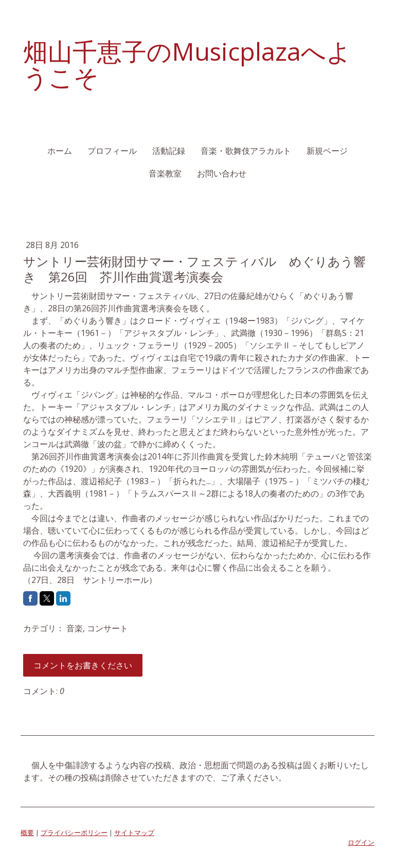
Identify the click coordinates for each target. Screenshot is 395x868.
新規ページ (327, 151)
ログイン (361, 842)
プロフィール (112, 151)
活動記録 (169, 151)
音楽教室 (165, 173)
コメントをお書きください (83, 665)
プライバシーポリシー (74, 832)
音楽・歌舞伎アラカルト (246, 151)
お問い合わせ (222, 173)
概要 (27, 832)
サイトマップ (134, 832)
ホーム (60, 151)
